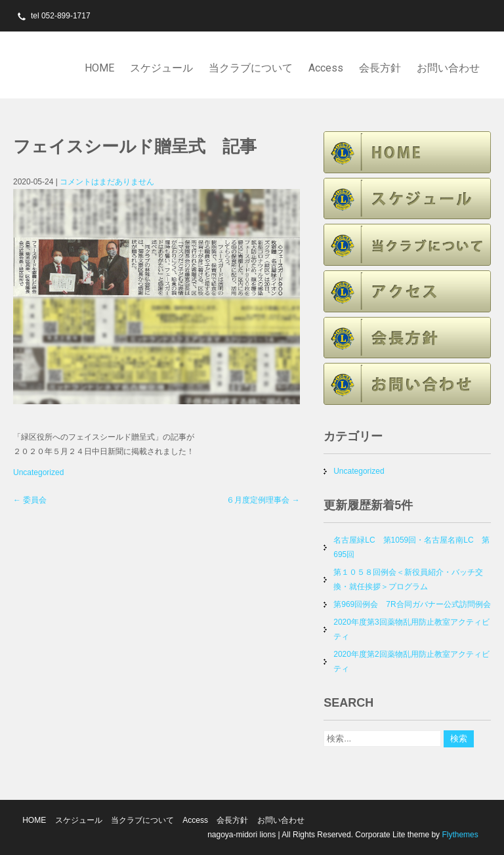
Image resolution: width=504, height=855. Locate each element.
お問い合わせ (448, 68)
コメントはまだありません (107, 182)
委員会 (30, 500)
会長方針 (380, 68)
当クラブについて (251, 68)
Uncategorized (38, 472)
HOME (99, 68)
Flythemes (459, 835)
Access (326, 68)
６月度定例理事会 (263, 500)
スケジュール (161, 68)
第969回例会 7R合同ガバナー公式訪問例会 (412, 604)
